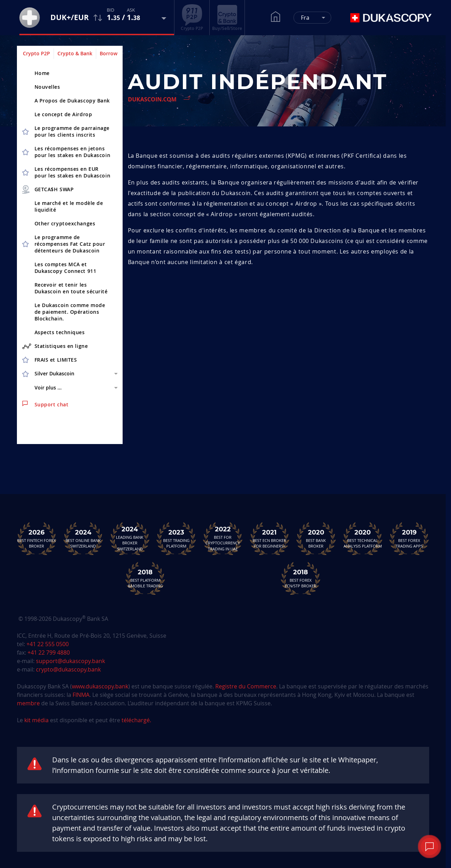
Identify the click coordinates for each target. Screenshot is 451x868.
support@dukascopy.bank (70, 661)
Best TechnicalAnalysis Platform (363, 538)
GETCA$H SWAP (48, 189)
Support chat (45, 404)
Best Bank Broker (316, 538)
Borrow (109, 53)
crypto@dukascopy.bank (68, 669)
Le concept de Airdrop (63, 114)
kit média (36, 720)
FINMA (81, 695)
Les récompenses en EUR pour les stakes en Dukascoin (73, 172)
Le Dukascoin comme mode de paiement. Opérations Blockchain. (70, 312)
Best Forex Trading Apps (409, 538)
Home (42, 73)
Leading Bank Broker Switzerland (130, 538)
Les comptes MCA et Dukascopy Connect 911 (66, 268)
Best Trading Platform (176, 538)
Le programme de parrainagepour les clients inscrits (72, 131)
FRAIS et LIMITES (56, 360)
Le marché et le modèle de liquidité (69, 206)
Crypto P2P (36, 53)
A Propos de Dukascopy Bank (72, 101)
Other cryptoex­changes (65, 223)
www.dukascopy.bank (100, 686)
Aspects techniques (60, 332)
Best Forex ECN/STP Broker (301, 578)
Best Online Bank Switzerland (83, 538)
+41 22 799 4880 (49, 652)
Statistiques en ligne (55, 346)
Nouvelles (47, 87)
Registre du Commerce (246, 686)
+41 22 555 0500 (48, 644)
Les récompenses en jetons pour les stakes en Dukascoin (73, 152)
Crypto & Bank (75, 53)
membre (28, 703)
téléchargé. (136, 720)
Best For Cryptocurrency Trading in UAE (223, 538)
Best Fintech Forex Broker (37, 538)
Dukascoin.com (152, 99)
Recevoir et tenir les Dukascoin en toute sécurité (71, 288)
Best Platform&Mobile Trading (145, 578)
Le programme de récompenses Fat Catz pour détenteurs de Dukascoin (70, 244)
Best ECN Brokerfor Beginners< (270, 538)
